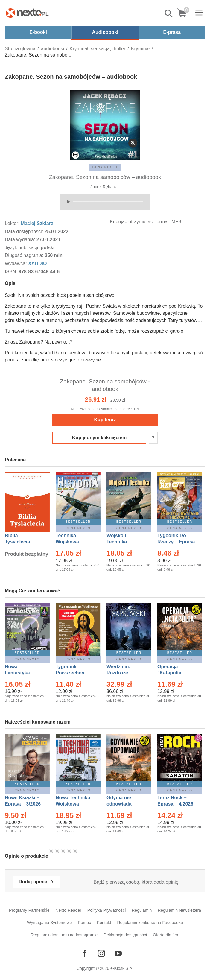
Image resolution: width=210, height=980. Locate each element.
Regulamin (142, 910)
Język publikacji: (23, 248)
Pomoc (84, 923)
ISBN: (12, 272)
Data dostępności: (25, 231)
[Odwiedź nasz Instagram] (101, 953)
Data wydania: (21, 240)
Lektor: (13, 223)
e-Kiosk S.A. (122, 968)
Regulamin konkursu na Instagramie (64, 935)
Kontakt (104, 923)
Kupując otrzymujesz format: (140, 222)
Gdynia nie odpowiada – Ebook (121, 804)
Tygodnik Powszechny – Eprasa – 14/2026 (75, 673)
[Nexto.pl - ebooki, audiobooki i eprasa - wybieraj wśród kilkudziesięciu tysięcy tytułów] (27, 13)
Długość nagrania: (25, 255)
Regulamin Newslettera (179, 910)
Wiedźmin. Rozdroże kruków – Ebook (125, 673)
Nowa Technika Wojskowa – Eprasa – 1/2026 (74, 804)
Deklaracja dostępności (125, 935)
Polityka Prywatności (106, 910)
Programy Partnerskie (29, 910)
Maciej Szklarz (37, 223)
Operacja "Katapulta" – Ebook (172, 673)
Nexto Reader (68, 910)
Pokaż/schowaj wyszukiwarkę (169, 13)
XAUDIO (37, 263)
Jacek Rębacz (104, 187)
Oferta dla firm (166, 935)
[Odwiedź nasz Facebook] (85, 953)
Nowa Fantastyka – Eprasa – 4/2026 (23, 673)
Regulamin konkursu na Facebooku (150, 923)
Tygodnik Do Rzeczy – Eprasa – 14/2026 (176, 542)
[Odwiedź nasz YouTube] (118, 953)
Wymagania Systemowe (49, 923)
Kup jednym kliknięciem (99, 438)
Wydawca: (16, 263)
